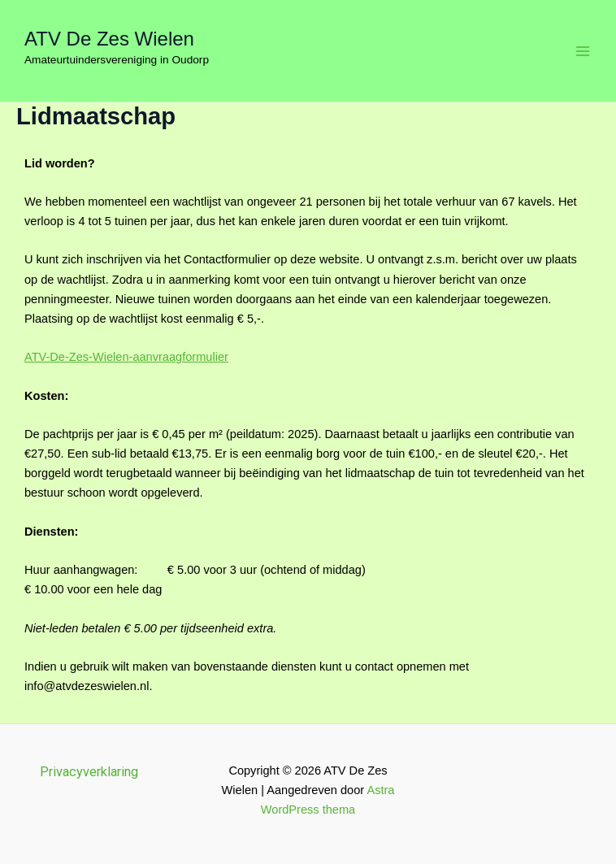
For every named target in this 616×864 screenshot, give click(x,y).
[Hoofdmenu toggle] (583, 51)
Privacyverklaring (89, 772)
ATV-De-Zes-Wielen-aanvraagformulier (126, 357)
